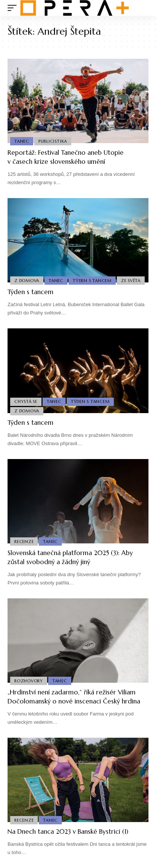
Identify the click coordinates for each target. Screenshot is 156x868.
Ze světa (131, 281)
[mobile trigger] (14, 8)
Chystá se (26, 401)
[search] (143, 8)
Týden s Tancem (92, 281)
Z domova (27, 281)
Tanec (22, 141)
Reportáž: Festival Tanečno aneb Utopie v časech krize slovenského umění (66, 157)
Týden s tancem (31, 292)
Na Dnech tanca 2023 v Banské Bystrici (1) (68, 831)
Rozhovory (29, 681)
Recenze (24, 542)
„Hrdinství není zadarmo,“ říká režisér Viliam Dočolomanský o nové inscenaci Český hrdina (74, 697)
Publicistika (53, 141)
